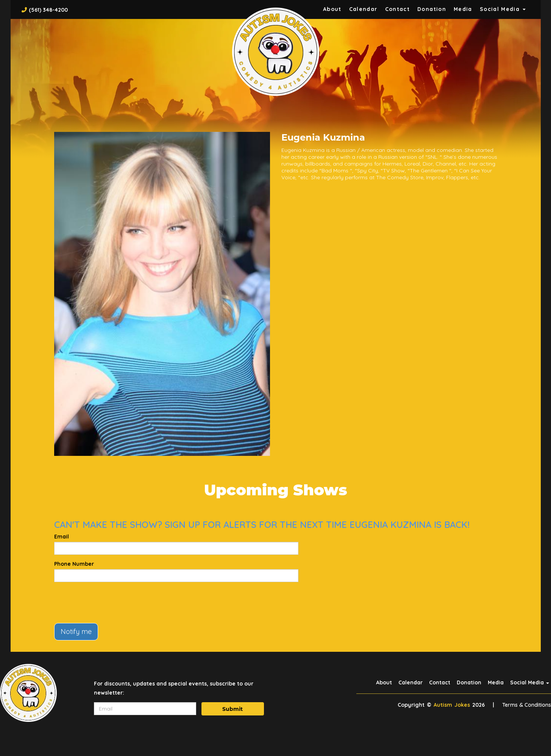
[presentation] (112, 603)
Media (463, 9)
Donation (432, 9)
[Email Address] (145, 709)
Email (62, 537)
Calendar (363, 9)
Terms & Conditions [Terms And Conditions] (527, 705)
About (332, 9)
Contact (398, 9)
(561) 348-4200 (48, 10)
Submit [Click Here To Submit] (233, 709)
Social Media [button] (503, 9)
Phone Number (74, 564)
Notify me (76, 632)
